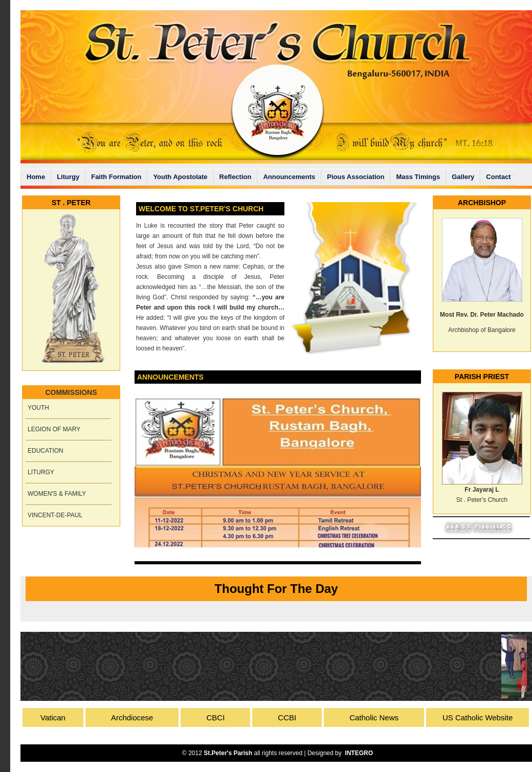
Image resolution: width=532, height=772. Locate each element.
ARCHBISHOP (482, 203)
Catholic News (374, 718)
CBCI (215, 718)
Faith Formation (116, 177)
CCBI (287, 718)
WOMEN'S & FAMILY (57, 494)
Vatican (53, 718)
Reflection (236, 177)
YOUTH (38, 408)
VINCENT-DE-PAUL (55, 515)
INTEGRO (359, 753)
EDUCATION (46, 451)
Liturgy (68, 177)
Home (36, 177)
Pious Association (356, 177)
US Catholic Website (478, 718)
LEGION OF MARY (54, 429)
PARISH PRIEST (482, 377)
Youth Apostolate (180, 177)
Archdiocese (132, 718)
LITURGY (41, 472)
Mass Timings (418, 177)
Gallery (463, 177)
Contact (498, 177)
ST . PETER (71, 203)
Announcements (289, 177)
